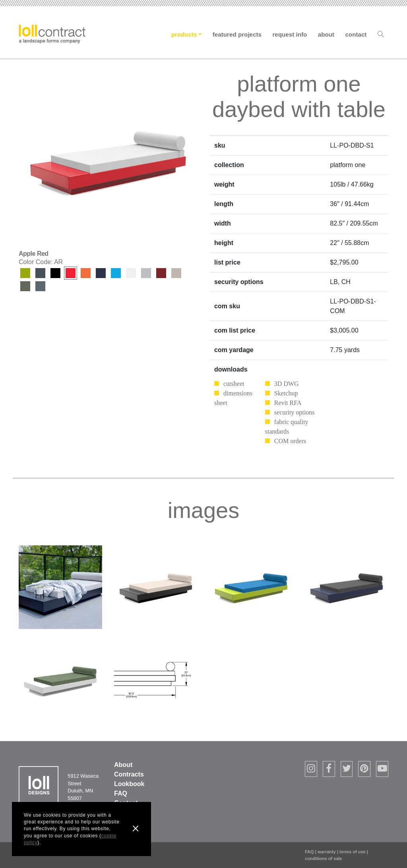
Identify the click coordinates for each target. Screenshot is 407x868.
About (326, 34)
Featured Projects (237, 34)
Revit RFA (288, 403)
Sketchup (286, 393)
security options (295, 412)
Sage (25, 286)
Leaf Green (25, 273)
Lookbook (129, 784)
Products (184, 34)
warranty (327, 852)
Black (55, 273)
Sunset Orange (86, 273)
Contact (356, 34)
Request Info (290, 34)
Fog (176, 273)
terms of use (353, 852)
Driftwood (146, 273)
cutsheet (234, 384)
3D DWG (287, 384)
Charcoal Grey (40, 273)
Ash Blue (40, 286)
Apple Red (71, 273)
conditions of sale (324, 858)
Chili (161, 273)
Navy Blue (101, 273)
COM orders (290, 441)
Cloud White (131, 273)
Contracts (129, 774)
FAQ (121, 793)
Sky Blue (116, 273)
